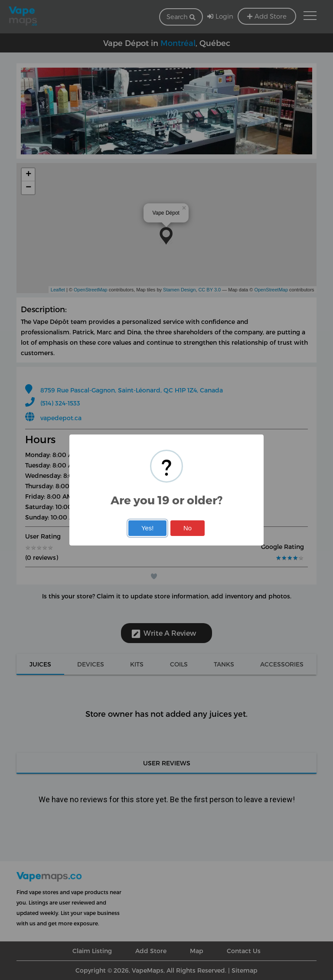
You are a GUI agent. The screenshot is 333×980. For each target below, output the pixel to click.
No (188, 528)
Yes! (147, 528)
